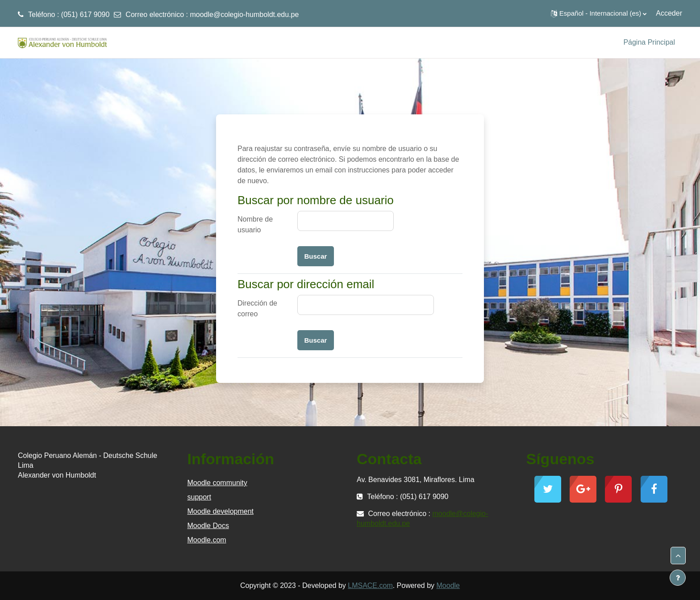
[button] (599, 13)
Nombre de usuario (255, 224)
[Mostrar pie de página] (678, 578)
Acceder (669, 13)
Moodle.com (207, 540)
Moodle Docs (208, 526)
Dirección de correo (257, 308)
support (199, 497)
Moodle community (217, 483)
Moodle (448, 585)
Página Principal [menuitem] (649, 42)
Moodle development (221, 511)
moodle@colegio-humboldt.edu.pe (244, 15)
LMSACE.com (370, 585)
